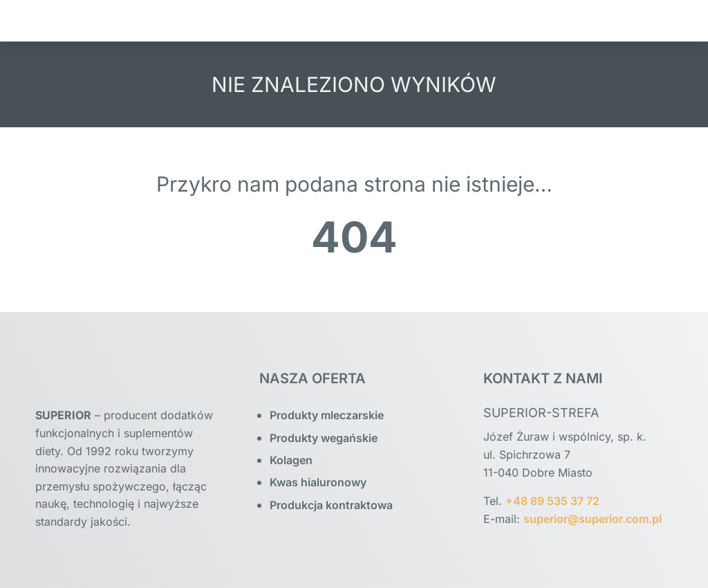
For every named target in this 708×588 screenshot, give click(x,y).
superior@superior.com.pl (593, 519)
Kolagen (291, 460)
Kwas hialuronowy (318, 482)
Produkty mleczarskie (327, 415)
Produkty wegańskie (324, 438)
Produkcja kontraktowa (331, 505)
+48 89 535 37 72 (552, 501)
